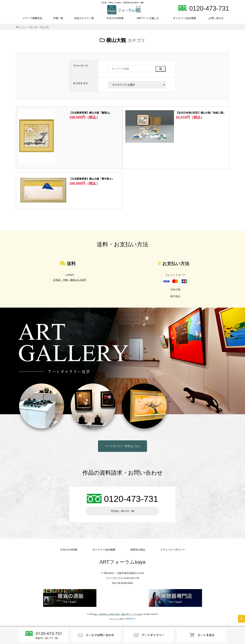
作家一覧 (58, 18)
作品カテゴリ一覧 (84, 18)
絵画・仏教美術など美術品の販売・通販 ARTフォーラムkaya (118, 614)
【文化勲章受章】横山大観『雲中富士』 (92, 179)
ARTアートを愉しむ (148, 18)
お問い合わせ (216, 18)
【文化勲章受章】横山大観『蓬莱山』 (90, 113)
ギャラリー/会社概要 (185, 18)
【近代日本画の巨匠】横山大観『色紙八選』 (201, 113)
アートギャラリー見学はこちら (123, 446)
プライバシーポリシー (173, 550)
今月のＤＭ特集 (115, 18)
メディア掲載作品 (32, 18)
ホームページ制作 (117, 619)
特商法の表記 (138, 550)
